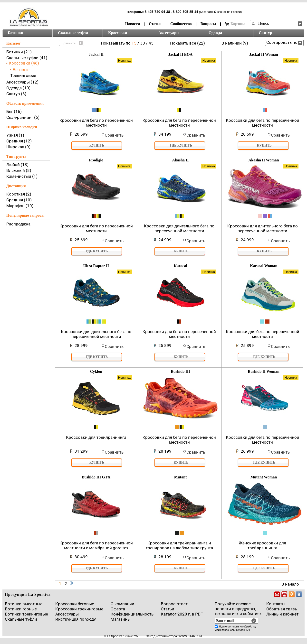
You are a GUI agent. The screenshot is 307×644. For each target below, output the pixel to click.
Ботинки (15, 33)
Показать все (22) (187, 43)
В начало (290, 584)
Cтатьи (168, 609)
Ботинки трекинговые (26, 614)
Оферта (118, 609)
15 (134, 43)
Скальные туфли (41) (27, 58)
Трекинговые (23, 75)
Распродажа (18, 224)
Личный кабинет (282, 614)
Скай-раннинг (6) (23, 117)
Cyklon (96, 371)
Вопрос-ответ (174, 604)
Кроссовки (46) (24, 63)
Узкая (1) (15, 135)
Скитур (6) (16, 94)
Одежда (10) (18, 88)
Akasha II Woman (264, 160)
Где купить (181, 145)
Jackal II (96, 54)
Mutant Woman (264, 477)
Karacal (180, 266)
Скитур (265, 33)
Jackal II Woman (264, 54)
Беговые (21, 70)
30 (143, 43)
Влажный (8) (19, 170)
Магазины (121, 619)
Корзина (235, 24)
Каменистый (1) (22, 176)
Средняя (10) (19, 200)
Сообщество (181, 24)
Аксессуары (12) (22, 82)
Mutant (181, 477)
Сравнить (114, 135)
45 (151, 43)
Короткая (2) (19, 194)
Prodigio (96, 160)
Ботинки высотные (24, 604)
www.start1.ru (191, 636)
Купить (97, 145)
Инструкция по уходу (76, 619)
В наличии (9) (235, 43)
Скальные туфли (73, 33)
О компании (122, 604)
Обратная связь (282, 609)
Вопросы (208, 24)
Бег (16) (14, 112)
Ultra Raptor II (96, 266)
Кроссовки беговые (75, 604)
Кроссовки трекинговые (79, 609)
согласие (233, 627)
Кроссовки (118, 33)
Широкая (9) (18, 147)
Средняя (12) (19, 141)
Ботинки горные (21, 609)
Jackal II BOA (181, 54)
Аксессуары (169, 33)
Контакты (276, 604)
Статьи (155, 24)
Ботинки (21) (19, 52)
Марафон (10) (20, 206)
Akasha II (180, 160)
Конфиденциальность (132, 614)
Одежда (215, 33)
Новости (133, 24)
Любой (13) (17, 165)
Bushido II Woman (264, 371)
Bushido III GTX (96, 477)
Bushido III (180, 371)
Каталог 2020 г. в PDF (182, 614)
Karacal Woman (264, 266)
